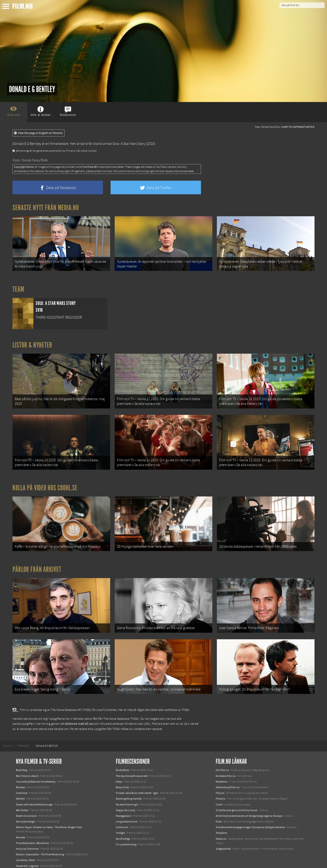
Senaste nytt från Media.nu (46, 208)
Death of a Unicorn (27, 810)
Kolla (219, 815)
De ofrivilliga (123, 833)
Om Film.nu (222, 764)
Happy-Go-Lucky (126, 804)
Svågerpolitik (223, 843)
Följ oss (220, 787)
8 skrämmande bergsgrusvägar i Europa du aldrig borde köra (250, 821)
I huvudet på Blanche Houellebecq (36, 776)
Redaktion (222, 776)
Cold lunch (122, 821)
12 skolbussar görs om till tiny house (237, 804)
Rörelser (21, 781)
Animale (21, 831)
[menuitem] (7, 740)
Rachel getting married (129, 793)
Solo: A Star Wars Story (129, 144)
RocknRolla (122, 764)
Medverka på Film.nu (228, 781)
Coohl (219, 798)
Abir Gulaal (22, 804)
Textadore (221, 827)
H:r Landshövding (126, 838)
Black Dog (21, 764)
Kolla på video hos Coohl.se (45, 485)
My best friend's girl (127, 798)
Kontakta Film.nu (226, 770)
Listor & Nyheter (32, 344)
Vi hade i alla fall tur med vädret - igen (137, 787)
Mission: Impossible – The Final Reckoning (40, 849)
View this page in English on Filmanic (38, 133)
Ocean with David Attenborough (34, 798)
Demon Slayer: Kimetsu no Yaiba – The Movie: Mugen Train (49, 821)
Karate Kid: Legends (27, 860)
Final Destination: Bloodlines (32, 837)
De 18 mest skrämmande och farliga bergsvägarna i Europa (249, 810)
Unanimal (22, 787)
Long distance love (127, 815)
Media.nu (221, 833)
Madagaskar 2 (124, 810)
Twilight (120, 827)
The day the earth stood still (132, 770)
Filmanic (221, 793)
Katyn (119, 776)
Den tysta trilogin (26, 815)
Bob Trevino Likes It (27, 770)
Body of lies (123, 781)
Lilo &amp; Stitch (26, 854)
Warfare (20, 793)
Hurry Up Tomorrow (27, 843)
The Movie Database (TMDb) (121, 713)
